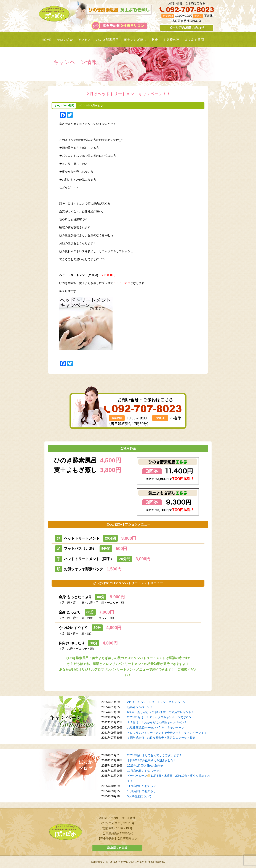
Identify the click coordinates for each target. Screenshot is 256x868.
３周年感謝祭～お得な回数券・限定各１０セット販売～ (163, 738)
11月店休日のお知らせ (142, 786)
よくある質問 (194, 40)
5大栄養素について (139, 796)
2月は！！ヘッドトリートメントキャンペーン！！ (159, 702)
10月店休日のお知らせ (142, 791)
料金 (155, 40)
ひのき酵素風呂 (107, 40)
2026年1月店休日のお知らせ (145, 766)
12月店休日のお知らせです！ (146, 771)
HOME (47, 40)
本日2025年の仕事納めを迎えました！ (152, 760)
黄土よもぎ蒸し (135, 40)
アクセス (84, 40)
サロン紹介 (65, 40)
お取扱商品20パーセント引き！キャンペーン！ (157, 728)
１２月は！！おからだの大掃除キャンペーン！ (157, 722)
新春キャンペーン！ (140, 707)
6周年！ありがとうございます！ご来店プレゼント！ (161, 712)
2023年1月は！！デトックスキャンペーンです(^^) (159, 717)
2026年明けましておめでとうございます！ (154, 755)
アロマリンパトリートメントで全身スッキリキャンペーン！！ (167, 733)
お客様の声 (171, 40)
